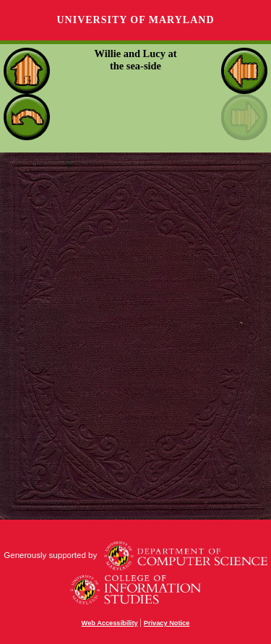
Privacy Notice (167, 623)
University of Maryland (135, 20)
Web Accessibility (110, 623)
